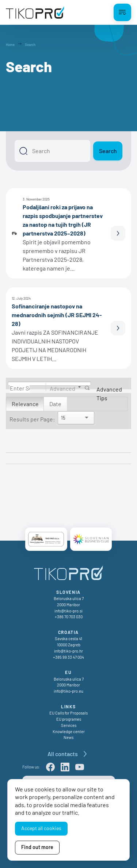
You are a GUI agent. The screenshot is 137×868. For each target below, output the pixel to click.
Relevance (25, 404)
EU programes (69, 719)
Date (55, 404)
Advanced (62, 388)
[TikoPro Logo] (35, 12)
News (68, 737)
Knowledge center (69, 731)
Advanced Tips (109, 394)
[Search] (52, 151)
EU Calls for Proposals (68, 713)
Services (69, 725)
